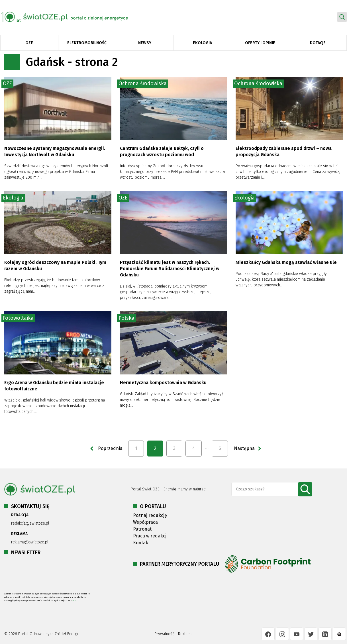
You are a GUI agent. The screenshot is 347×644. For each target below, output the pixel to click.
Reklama (185, 634)
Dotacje (318, 43)
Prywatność (164, 634)
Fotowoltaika (18, 318)
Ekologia (202, 43)
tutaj (75, 601)
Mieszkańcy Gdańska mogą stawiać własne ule (286, 262)
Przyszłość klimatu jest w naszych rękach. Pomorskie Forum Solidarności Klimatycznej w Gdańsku (170, 269)
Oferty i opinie (260, 43)
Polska (126, 318)
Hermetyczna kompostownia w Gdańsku (163, 383)
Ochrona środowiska (143, 83)
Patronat (142, 529)
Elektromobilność (87, 43)
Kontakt (141, 543)
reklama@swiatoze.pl (30, 542)
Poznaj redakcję (150, 515)
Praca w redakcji (150, 536)
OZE (29, 43)
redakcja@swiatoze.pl (30, 523)
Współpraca (145, 522)
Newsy (145, 43)
